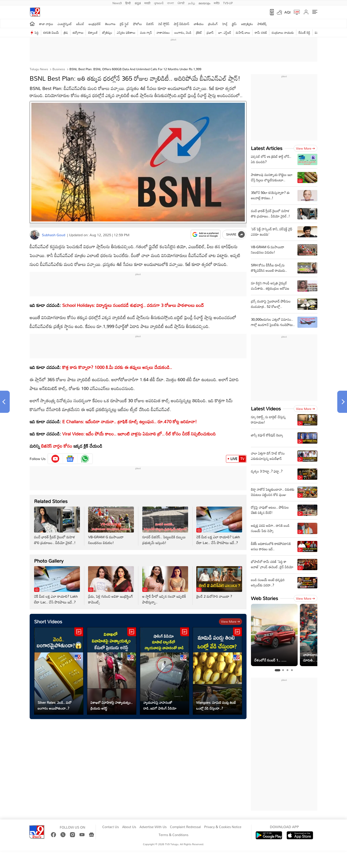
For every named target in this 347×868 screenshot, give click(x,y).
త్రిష (66, 32)
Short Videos (48, 621)
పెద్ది (37, 32)
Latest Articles (267, 148)
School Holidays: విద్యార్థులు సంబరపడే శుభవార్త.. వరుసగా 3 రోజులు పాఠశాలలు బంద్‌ (133, 305)
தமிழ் (192, 3)
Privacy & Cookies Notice (223, 827)
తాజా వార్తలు (46, 24)
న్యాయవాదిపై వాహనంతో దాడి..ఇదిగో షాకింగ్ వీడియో (160, 705)
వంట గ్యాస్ (146, 32)
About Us (129, 827)
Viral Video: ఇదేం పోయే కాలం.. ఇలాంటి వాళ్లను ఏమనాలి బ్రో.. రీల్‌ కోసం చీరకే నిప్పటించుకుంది (139, 434)
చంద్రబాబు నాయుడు (283, 32)
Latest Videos (266, 409)
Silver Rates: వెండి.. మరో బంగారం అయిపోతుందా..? (55, 705)
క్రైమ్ (234, 24)
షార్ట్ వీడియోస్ (182, 24)
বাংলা (171, 3)
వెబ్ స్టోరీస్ (164, 24)
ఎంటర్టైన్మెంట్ (65, 24)
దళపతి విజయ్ (51, 32)
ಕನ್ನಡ (138, 3)
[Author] (35, 235)
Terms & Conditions (173, 835)
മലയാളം (204, 3)
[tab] (277, 670)
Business (58, 69)
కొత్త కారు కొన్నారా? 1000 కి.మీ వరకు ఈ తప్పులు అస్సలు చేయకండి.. (117, 367)
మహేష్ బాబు (243, 32)
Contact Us (111, 827)
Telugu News (39, 69)
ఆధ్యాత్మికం (247, 24)
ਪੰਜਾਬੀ (181, 3)
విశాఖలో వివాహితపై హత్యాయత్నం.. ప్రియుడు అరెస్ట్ (112, 705)
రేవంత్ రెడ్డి (304, 32)
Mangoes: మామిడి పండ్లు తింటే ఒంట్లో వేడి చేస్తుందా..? (216, 705)
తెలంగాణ (110, 24)
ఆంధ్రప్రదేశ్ (95, 24)
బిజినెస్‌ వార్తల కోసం (57, 446)
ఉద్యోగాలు (78, 32)
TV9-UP (228, 3)
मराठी (147, 3)
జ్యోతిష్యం (107, 32)
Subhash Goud (53, 235)
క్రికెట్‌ (199, 32)
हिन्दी (128, 3)
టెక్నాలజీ (93, 32)
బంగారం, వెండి (183, 32)
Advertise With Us (153, 827)
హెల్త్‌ (225, 24)
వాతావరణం (163, 32)
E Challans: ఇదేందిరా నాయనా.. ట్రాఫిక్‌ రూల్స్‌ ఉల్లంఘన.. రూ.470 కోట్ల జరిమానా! (129, 421)
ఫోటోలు (138, 24)
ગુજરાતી (159, 3)
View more (230, 621)
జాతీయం (199, 24)
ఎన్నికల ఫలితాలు (126, 32)
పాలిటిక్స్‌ (262, 24)
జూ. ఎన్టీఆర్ (225, 32)
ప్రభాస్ (210, 32)
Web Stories (264, 598)
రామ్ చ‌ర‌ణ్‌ (261, 32)
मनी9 (217, 3)
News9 (117, 3)
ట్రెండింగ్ (213, 24)
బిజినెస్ (150, 24)
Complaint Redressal (185, 827)
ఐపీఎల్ (80, 24)
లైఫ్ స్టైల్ (124, 24)
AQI (287, 12)
